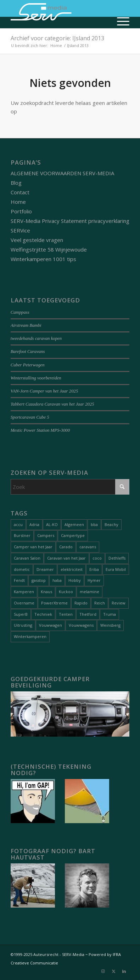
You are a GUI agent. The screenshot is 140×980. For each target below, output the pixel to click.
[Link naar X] (113, 971)
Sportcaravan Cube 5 (30, 417)
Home (18, 202)
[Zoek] (70, 487)
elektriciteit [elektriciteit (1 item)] (72, 569)
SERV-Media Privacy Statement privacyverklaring (70, 221)
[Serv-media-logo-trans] (58, 14)
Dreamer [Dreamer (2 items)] (45, 569)
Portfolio (21, 211)
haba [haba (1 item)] (57, 580)
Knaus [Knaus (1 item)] (46, 592)
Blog (16, 183)
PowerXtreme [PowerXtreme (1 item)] (54, 603)
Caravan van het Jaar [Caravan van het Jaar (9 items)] (66, 558)
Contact (20, 192)
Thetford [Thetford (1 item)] (88, 614)
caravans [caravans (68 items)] (88, 547)
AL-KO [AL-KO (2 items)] (52, 524)
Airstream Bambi (26, 325)
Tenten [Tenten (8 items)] (66, 614)
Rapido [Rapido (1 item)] (81, 603)
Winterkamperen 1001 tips (43, 259)
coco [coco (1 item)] (97, 558)
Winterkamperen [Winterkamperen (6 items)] (30, 636)
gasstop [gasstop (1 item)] (39, 580)
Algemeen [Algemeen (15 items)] (74, 524)
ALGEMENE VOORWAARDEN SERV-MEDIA (62, 173)
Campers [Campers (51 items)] (46, 535)
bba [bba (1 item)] (94, 524)
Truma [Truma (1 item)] (110, 614)
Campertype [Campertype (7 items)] (73, 535)
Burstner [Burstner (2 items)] (22, 535)
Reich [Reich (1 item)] (100, 603)
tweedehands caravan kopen (36, 338)
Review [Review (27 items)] (119, 603)
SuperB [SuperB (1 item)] (21, 614)
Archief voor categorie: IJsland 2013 (57, 38)
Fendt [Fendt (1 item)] (19, 580)
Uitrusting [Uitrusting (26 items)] (23, 625)
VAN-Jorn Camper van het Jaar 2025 (44, 391)
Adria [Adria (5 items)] (34, 524)
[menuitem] (120, 21)
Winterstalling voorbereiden (36, 378)
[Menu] (120, 21)
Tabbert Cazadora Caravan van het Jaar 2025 (52, 404)
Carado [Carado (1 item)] (66, 547)
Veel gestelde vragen (37, 240)
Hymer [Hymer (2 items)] (94, 580)
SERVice (20, 230)
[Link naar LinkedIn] (124, 971)
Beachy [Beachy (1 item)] (111, 524)
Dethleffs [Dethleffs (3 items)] (117, 558)
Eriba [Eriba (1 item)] (94, 569)
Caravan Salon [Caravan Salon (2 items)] (27, 558)
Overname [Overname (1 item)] (24, 603)
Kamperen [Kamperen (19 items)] (24, 592)
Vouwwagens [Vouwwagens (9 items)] (81, 625)
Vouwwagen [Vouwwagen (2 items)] (51, 625)
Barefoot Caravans (28, 352)
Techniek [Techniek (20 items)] (43, 614)
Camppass (20, 312)
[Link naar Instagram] (103, 971)
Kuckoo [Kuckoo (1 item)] (66, 592)
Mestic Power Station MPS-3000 (40, 430)
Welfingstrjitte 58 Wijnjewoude (49, 249)
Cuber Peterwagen (28, 365)
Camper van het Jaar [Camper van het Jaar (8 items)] (33, 547)
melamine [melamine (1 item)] (89, 592)
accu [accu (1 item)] (18, 524)
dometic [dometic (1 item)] (22, 569)
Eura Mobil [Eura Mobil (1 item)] (116, 569)
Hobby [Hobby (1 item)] (75, 580)
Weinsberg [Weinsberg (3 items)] (110, 625)
